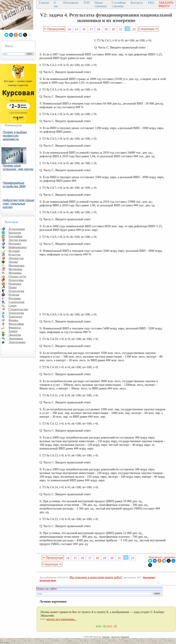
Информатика (18, 247)
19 (106, 29)
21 (121, 29)
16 (84, 29)
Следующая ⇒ (148, 29)
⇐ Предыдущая (54, 29)
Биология (15, 233)
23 (134, 29)
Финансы (15, 327)
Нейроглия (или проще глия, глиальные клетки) (19, 204)
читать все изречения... (61, 619)
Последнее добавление (120, 637)
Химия (13, 331)
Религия (14, 295)
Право (13, 287)
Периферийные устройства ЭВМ (14, 185)
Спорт (13, 306)
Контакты (137, 3)
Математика (16, 265)
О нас (56, 4)
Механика (15, 273)
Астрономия (17, 229)
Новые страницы (101, 4)
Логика (13, 262)
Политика (15, 284)
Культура (14, 254)
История (14, 251)
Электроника (17, 342)
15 (76, 29)
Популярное (71, 3)
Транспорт (15, 317)
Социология (16, 302)
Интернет (15, 244)
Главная (44, 3)
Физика (13, 320)
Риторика (15, 298)
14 (69, 29)
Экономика (16, 338)
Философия (16, 324)
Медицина (15, 269)
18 (99, 29)
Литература (16, 258)
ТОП (87, 3)
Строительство (18, 309)
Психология (16, 291)
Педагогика (16, 280)
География (15, 236)
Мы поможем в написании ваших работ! (96, 577)
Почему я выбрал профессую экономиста (15, 136)
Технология (16, 313)
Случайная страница (119, 4)
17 (91, 29)
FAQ (151, 3)
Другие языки (18, 240)
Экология (15, 335)
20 (113, 29)
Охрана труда (17, 276)
